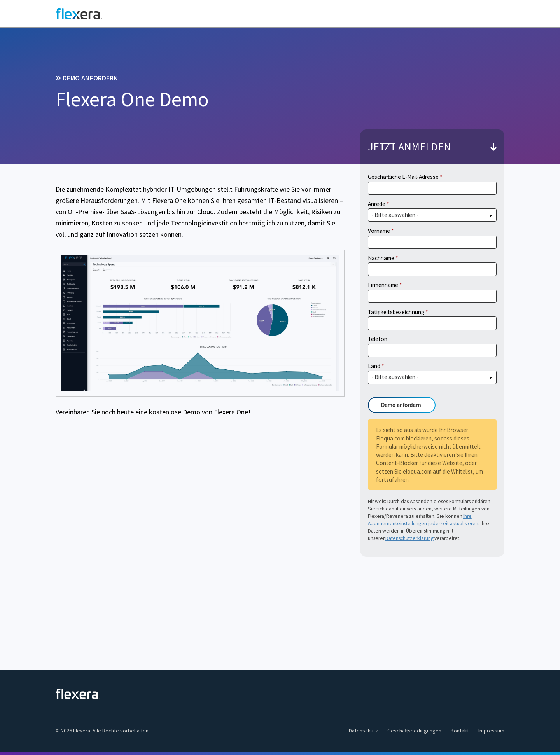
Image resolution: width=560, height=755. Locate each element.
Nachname (381, 258)
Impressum (491, 731)
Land (374, 366)
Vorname (379, 231)
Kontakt (460, 731)
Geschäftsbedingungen (414, 731)
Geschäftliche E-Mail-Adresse (403, 177)
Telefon (378, 339)
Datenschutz (363, 731)
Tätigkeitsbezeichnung (396, 312)
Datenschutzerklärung (409, 538)
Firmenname (383, 285)
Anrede (377, 204)
